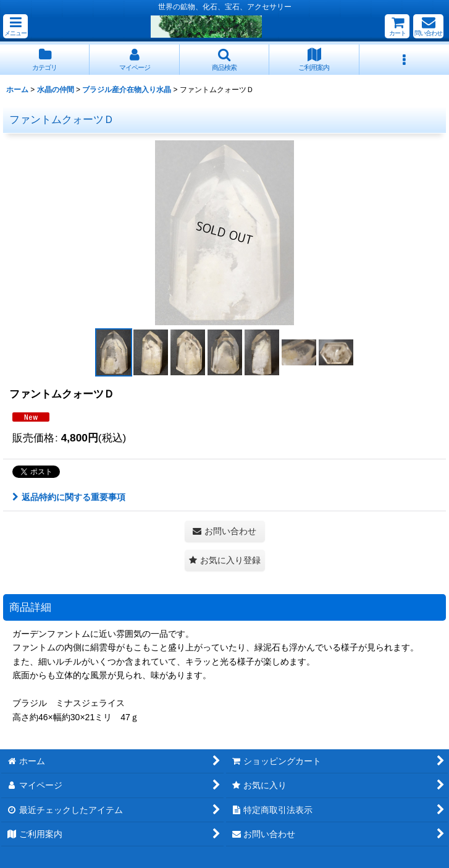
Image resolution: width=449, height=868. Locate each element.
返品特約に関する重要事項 (69, 497)
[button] (15, 26)
